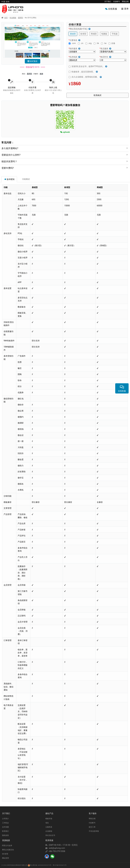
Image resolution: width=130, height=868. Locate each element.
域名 (47, 823)
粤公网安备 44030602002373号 (39, 865)
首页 (6, 18)
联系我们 (5, 831)
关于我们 (108, 2)
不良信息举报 (94, 831)
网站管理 (5, 858)
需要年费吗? (8, 168)
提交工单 (92, 827)
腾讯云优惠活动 (8, 850)
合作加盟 (5, 827)
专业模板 (13, 18)
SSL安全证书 (50, 835)
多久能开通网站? (10, 148)
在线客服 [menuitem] (113, 9)
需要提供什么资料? (11, 155)
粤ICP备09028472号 (60, 865)
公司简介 (5, 819)
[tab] (65, 148)
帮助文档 (125, 2)
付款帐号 (116, 2)
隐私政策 (5, 835)
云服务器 (49, 827)
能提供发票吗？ (9, 161)
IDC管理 (5, 854)
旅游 (41, 74)
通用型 (20, 18)
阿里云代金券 (7, 846)
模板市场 (49, 819)
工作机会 (5, 823)
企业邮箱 (49, 831)
